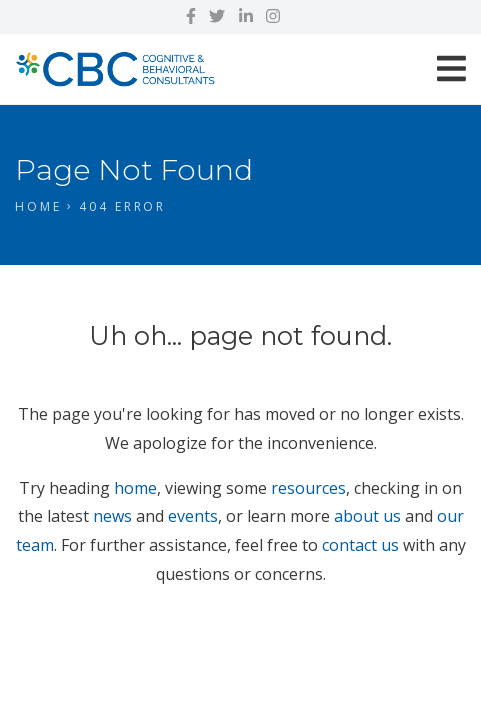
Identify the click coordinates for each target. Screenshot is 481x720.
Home (38, 206)
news (112, 516)
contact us (360, 545)
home (135, 488)
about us (367, 516)
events (193, 516)
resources (308, 488)
